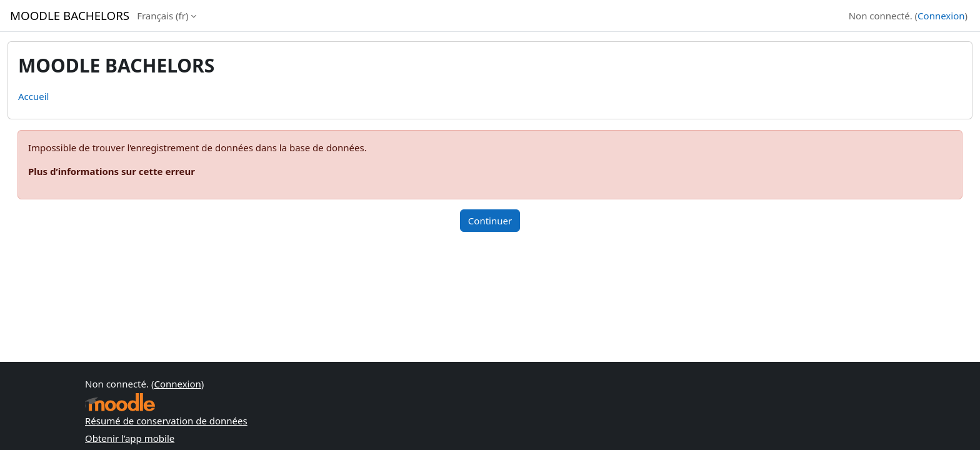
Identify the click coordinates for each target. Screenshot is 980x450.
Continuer (490, 221)
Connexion (941, 16)
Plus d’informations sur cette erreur (112, 171)
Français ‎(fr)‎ (162, 16)
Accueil (33, 96)
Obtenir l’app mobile (130, 438)
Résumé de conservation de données (166, 421)
